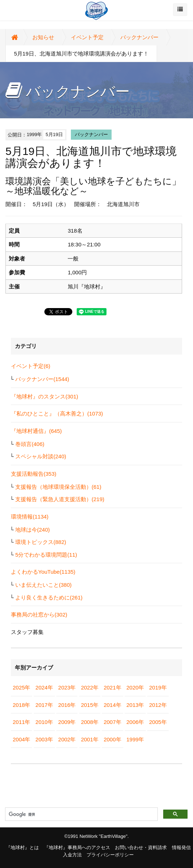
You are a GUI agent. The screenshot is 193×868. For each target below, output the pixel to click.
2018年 (21, 705)
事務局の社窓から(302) (39, 615)
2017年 (44, 705)
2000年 (112, 739)
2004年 (21, 739)
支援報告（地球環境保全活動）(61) (58, 487)
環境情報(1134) (30, 517)
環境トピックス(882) (41, 542)
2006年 (135, 722)
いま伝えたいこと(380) (43, 585)
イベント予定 (87, 37)
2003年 (44, 739)
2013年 (135, 705)
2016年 (67, 705)
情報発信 (181, 847)
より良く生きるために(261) (49, 597)
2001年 (90, 739)
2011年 (21, 722)
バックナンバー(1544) (42, 379)
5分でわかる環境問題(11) (46, 555)
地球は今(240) (33, 530)
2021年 (112, 687)
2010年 (44, 722)
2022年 (90, 687)
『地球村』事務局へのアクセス (77, 847)
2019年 (158, 687)
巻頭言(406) (30, 444)
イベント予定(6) (31, 366)
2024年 (44, 687)
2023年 (67, 687)
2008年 (90, 722)
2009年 (67, 722)
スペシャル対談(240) (41, 456)
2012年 (158, 705)
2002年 (67, 739)
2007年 (112, 722)
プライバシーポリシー (110, 855)
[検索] (81, 814)
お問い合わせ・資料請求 (141, 847)
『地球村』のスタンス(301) (45, 396)
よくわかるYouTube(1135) (43, 572)
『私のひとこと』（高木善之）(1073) (57, 413)
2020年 (135, 687)
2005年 (158, 722)
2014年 (112, 705)
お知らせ (43, 37)
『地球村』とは (22, 847)
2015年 (90, 705)
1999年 (135, 739)
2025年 (21, 687)
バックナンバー (139, 37)
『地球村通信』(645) (36, 431)
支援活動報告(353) (34, 474)
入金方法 (72, 855)
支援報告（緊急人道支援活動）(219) (60, 499)
